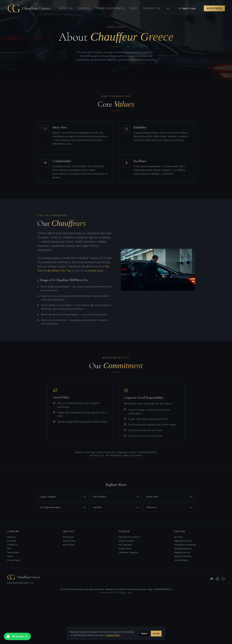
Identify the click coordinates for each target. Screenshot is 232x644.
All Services (68, 537)
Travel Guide (13, 552)
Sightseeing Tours (183, 541)
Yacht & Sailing (181, 560)
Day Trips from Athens (129, 537)
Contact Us (152, 8)
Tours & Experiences (110, 8)
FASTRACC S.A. (26, 583)
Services (84, 8)
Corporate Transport (128, 552)
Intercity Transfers (183, 556)
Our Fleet (11, 541)
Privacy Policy (14, 560)
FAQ (9, 549)
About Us (66, 8)
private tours (94, 271)
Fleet (134, 8)
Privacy (123, 592)
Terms (10, 556)
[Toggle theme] (168, 8)
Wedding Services (183, 549)
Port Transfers (125, 545)
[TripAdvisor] (212, 579)
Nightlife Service (182, 552)
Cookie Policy (113, 635)
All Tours (178, 537)
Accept (156, 633)
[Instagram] (217, 579)
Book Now (214, 8)
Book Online (69, 545)
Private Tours (69, 541)
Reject (144, 633)
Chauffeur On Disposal (185, 545)
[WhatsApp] (223, 579)
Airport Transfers (127, 541)
